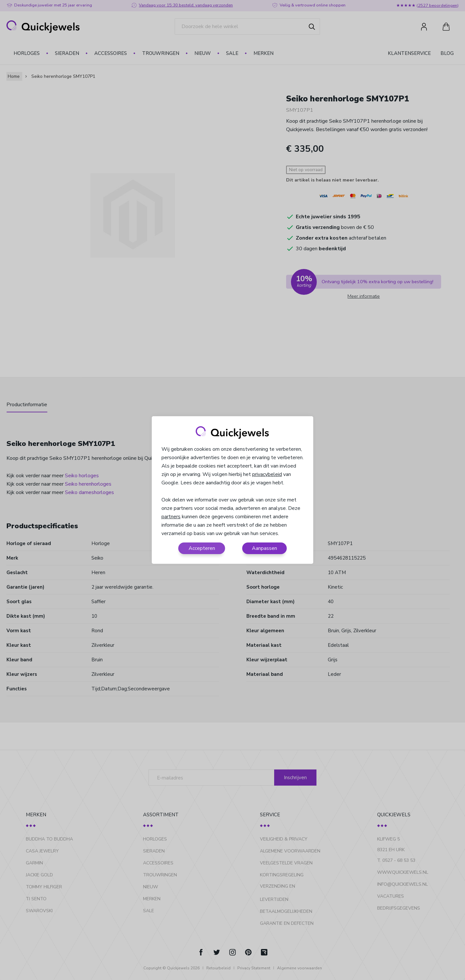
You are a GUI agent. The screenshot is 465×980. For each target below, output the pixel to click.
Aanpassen (264, 548)
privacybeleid (267, 474)
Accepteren (202, 548)
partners (171, 517)
